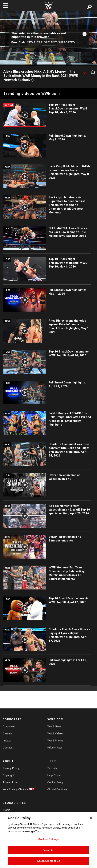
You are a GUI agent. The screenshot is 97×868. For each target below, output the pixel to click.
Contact (7, 748)
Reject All (48, 850)
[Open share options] (93, 72)
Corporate (9, 726)
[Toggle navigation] (6, 6)
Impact (7, 741)
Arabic (6, 810)
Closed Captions (57, 789)
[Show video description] (84, 72)
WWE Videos (55, 733)
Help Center (55, 775)
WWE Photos (55, 741)
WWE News (55, 726)
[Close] (91, 818)
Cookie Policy (56, 782)
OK (48, 42)
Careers (7, 733)
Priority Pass (55, 748)
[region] (48, 840)
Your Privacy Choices (14, 789)
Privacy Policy (11, 768)
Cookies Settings (48, 839)
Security (52, 768)
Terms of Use (10, 782)
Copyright (8, 775)
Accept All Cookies (48, 861)
